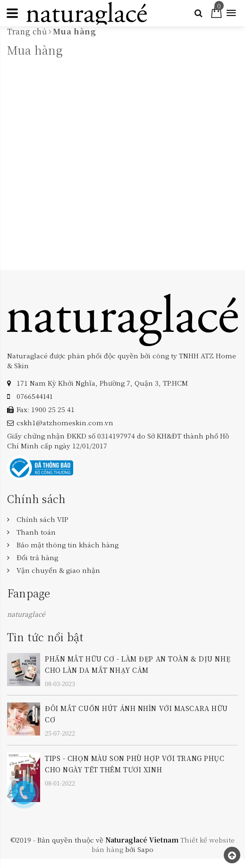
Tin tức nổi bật (45, 637)
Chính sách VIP (42, 519)
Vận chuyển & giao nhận (58, 570)
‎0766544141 (34, 396)
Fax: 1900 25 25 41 (46, 409)
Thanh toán (36, 532)
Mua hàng (35, 50)
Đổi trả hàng (37, 557)
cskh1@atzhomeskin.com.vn (65, 422)
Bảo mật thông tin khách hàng (68, 545)
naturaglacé (26, 614)
